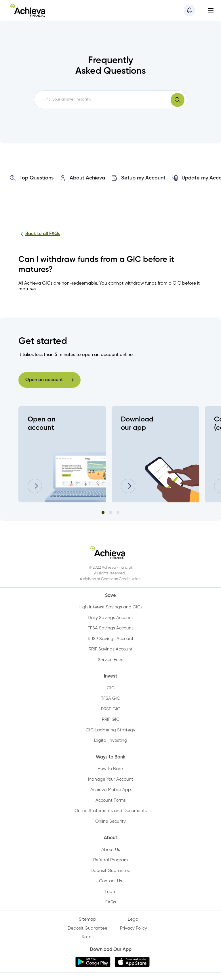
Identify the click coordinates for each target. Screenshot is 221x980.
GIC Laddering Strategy (110, 730)
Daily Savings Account (110, 618)
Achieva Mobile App (111, 790)
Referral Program (110, 860)
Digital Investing (111, 740)
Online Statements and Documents (111, 811)
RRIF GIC (111, 719)
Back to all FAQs (39, 234)
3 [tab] (118, 512)
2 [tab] (110, 512)
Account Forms (111, 800)
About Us (111, 850)
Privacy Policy (134, 928)
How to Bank (111, 769)
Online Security (110, 821)
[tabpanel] (65, 454)
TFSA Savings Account (110, 628)
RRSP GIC (111, 709)
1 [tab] (103, 512)
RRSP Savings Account (111, 639)
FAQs (111, 902)
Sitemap (87, 919)
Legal (134, 919)
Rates (88, 937)
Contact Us (110, 881)
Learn (111, 892)
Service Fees (110, 660)
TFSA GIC (110, 698)
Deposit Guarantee (110, 871)
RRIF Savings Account (111, 649)
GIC (111, 688)
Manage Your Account (111, 779)
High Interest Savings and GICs (110, 607)
